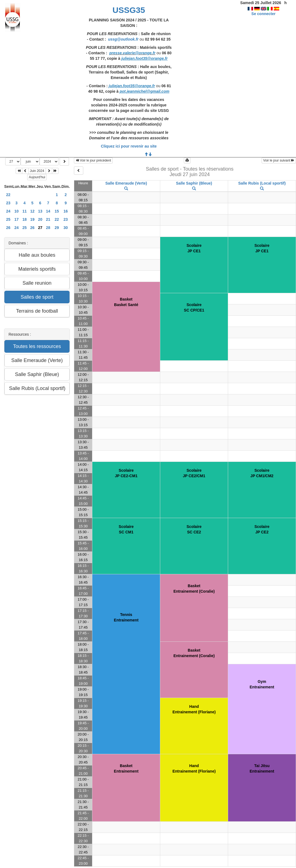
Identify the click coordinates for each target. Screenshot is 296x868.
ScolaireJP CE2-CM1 (126, 473)
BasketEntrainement (126, 768)
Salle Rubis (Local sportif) (262, 183)
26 (8, 228)
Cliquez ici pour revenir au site (129, 146)
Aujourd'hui (37, 177)
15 (57, 211)
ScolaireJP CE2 (262, 529)
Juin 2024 (37, 171)
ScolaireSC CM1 (126, 529)
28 (48, 228)
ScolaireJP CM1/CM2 (262, 473)
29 (57, 228)
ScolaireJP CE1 (194, 248)
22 (8, 195)
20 (40, 219)
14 (48, 211)
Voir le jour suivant (279, 160)
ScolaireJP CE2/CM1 (194, 473)
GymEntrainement (262, 684)
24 (8, 211)
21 (48, 219)
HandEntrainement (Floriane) (194, 709)
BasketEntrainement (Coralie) (194, 589)
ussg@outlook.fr (123, 39)
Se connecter (264, 14)
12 (32, 211)
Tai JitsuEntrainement (262, 768)
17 (16, 219)
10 (16, 211)
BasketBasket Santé (126, 302)
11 (24, 211)
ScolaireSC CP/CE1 (194, 307)
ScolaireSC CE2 (194, 529)
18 (24, 219)
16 (66, 211)
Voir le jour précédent (93, 160)
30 (66, 228)
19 (32, 219)
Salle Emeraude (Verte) (126, 183)
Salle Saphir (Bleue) (194, 183)
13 (40, 211)
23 (8, 203)
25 (8, 219)
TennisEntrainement (126, 617)
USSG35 (129, 10)
